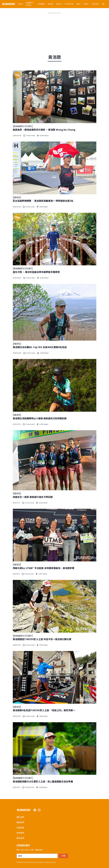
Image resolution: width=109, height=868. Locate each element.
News (21, 4)
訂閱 (63, 856)
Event (86, 4)
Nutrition (69, 4)
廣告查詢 (20, 838)
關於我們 (20, 817)
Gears (50, 4)
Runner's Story (29, 4)
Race (78, 4)
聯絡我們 (20, 822)
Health (59, 4)
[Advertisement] (55, 31)
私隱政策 (20, 828)
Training (41, 4)
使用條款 (20, 833)
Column (95, 4)
